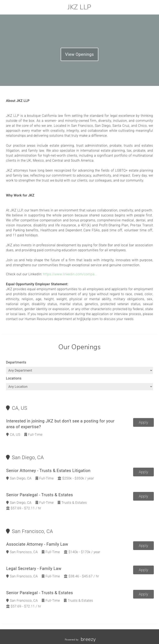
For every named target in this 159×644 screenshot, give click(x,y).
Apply (143, 422)
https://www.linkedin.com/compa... (70, 274)
